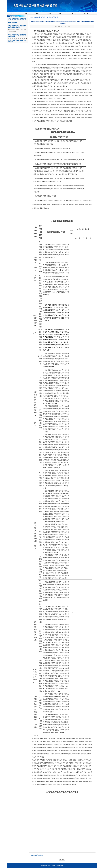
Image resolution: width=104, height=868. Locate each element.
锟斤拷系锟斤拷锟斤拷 (58, 866)
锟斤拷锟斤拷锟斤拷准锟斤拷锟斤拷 (17, 19)
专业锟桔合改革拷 (13, 22)
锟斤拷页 (43, 17)
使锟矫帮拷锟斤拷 (45, 866)
